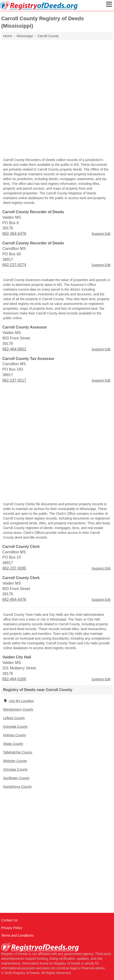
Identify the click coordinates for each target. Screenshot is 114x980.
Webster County (15, 761)
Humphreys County (17, 787)
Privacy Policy (12, 928)
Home (8, 36)
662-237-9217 (14, 380)
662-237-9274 (14, 265)
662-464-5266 (14, 679)
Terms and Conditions (17, 935)
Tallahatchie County (18, 752)
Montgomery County (18, 709)
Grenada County (15, 727)
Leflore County (14, 718)
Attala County (13, 744)
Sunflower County (16, 778)
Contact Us (9, 920)
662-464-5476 (14, 234)
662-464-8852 (14, 349)
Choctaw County (15, 769)
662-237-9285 (14, 568)
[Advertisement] (57, 99)
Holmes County (15, 735)
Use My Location (18, 701)
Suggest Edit (101, 234)
